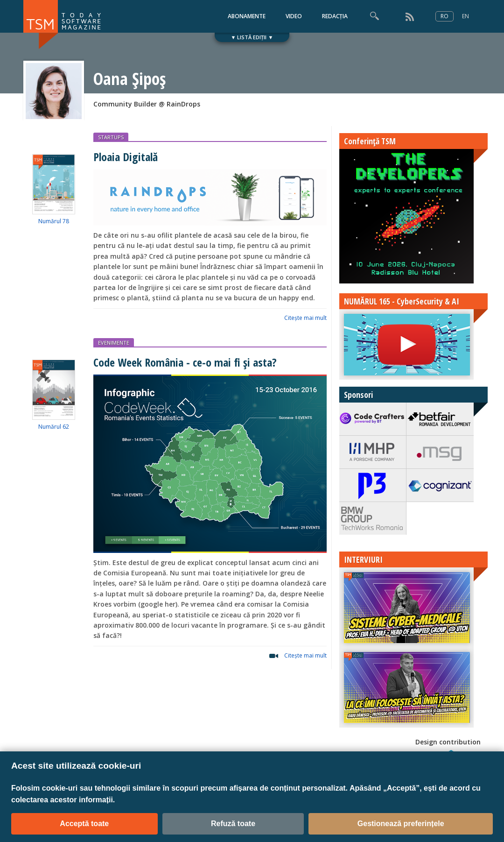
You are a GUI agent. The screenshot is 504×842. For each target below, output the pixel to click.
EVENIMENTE (114, 343)
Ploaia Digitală (126, 157)
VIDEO (294, 16)
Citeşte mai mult (305, 318)
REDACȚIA (335, 16)
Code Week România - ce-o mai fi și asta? (185, 362)
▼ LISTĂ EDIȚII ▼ (252, 37)
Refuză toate (233, 824)
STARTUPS (111, 137)
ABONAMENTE (247, 16)
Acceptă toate (84, 824)
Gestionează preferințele (401, 824)
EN (465, 16)
